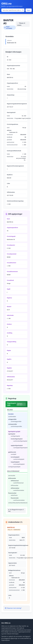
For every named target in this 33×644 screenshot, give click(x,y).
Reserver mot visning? (13, 608)
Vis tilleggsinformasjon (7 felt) (16, 510)
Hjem (29, 10)
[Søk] (23, 10)
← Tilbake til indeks (21, 24)
